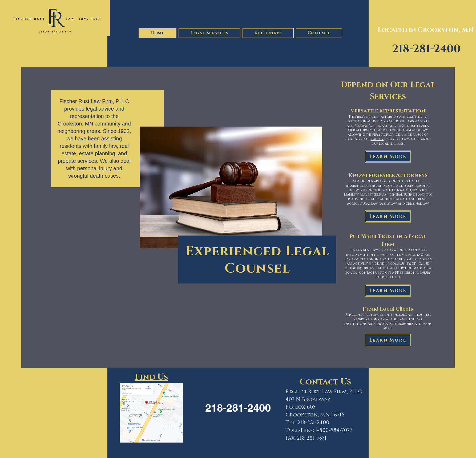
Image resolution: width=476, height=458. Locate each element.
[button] (209, 33)
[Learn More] (388, 157)
